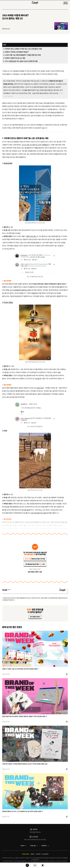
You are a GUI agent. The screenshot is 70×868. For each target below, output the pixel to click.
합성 (28, 510)
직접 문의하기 (45, 846)
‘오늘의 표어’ (40, 388)
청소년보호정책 (45, 854)
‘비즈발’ (37, 379)
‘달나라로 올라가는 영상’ (39, 513)
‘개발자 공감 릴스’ (31, 236)
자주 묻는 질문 (34, 846)
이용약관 (32, 854)
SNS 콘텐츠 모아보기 (35, 617)
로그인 (66, 3)
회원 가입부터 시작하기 (35, 572)
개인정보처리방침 (25, 854)
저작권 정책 (38, 854)
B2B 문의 (24, 846)
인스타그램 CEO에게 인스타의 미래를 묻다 (35, 145)
